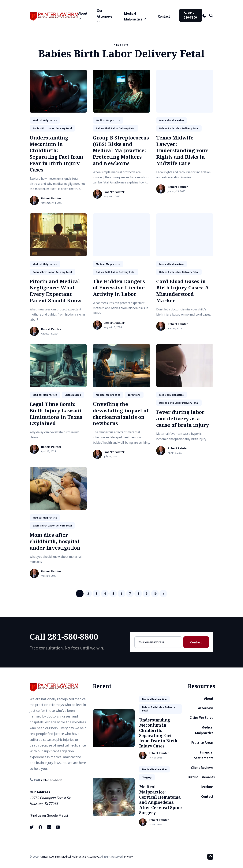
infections (134, 395)
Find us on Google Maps (49, 815)
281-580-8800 (190, 15)
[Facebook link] (40, 827)
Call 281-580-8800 (64, 637)
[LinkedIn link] (49, 827)
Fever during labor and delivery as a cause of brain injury (183, 418)
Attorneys (206, 708)
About (209, 698)
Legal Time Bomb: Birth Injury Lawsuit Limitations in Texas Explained (56, 414)
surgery (147, 777)
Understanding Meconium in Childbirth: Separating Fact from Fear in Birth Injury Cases (56, 154)
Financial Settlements (204, 755)
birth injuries (73, 395)
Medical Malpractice (204, 730)
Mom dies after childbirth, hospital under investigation (55, 541)
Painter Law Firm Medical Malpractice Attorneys (69, 856)
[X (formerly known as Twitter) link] (32, 827)
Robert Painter (51, 199)
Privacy (128, 856)
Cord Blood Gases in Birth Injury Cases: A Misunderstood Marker (183, 291)
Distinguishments (201, 777)
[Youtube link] (58, 827)
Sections (207, 787)
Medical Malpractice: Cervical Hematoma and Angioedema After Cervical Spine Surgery (160, 800)
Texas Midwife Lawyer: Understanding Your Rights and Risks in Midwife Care (182, 150)
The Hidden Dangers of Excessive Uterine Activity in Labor (119, 288)
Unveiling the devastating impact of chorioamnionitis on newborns (121, 414)
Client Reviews (202, 768)
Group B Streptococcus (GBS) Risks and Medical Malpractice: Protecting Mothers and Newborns (121, 150)
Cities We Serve (202, 718)
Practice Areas (202, 743)
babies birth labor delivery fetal (52, 128)
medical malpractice (45, 120)
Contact (164, 16)
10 (155, 594)
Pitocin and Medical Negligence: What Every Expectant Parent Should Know (56, 291)
